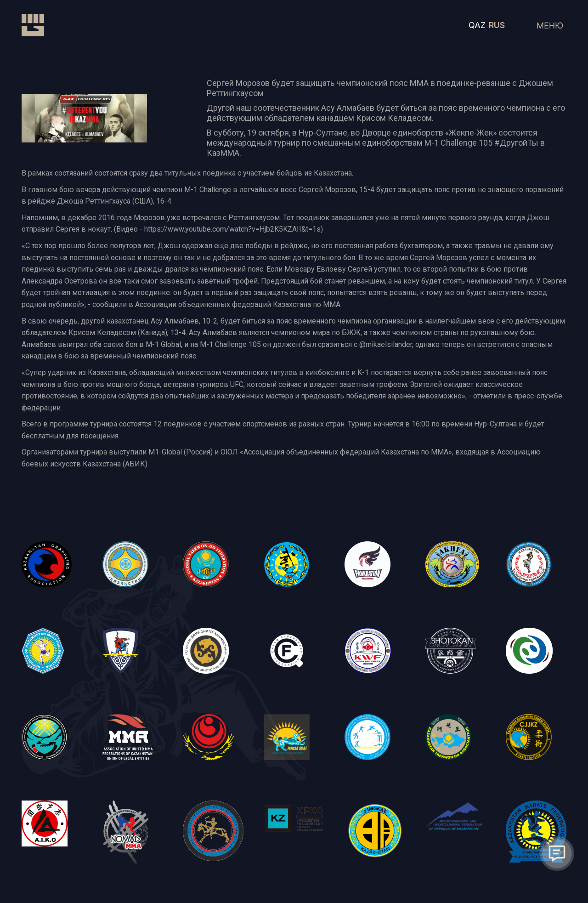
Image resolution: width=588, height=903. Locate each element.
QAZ (477, 25)
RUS (497, 25)
